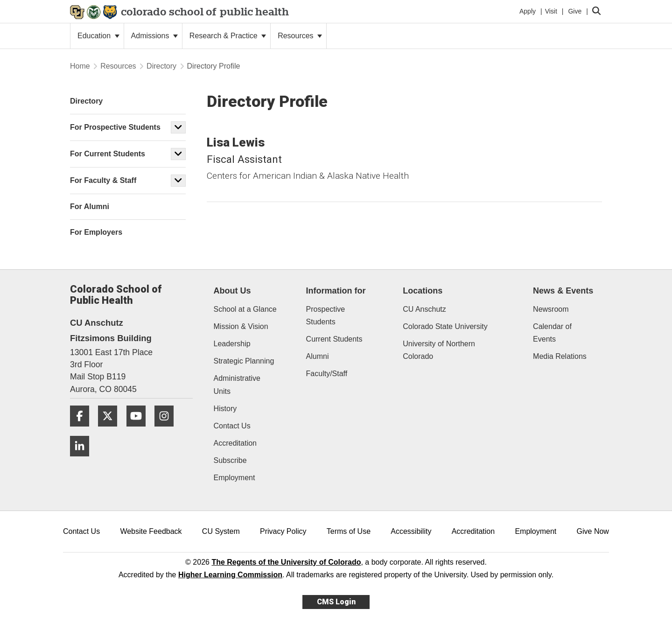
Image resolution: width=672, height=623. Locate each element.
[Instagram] (168, 430)
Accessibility (411, 531)
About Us (232, 291)
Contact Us (232, 426)
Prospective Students (326, 315)
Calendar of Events (552, 333)
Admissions (154, 36)
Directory (161, 66)
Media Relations (560, 356)
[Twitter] (111, 430)
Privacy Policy (283, 531)
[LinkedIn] (83, 460)
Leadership (232, 344)
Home (80, 66)
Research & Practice (228, 36)
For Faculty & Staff (103, 180)
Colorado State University (445, 326)
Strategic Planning (244, 361)
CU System (221, 531)
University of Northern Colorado (439, 350)
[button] (178, 127)
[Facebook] (83, 430)
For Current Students (108, 154)
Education (98, 36)
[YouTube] (140, 430)
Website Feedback (151, 531)
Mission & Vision (241, 326)
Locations (423, 291)
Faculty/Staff (327, 374)
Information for (336, 291)
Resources (300, 36)
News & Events (563, 291)
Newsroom (551, 309)
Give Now (593, 531)
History (225, 409)
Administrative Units (237, 385)
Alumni (318, 356)
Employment (234, 478)
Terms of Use (349, 531)
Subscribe (230, 460)
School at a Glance (245, 309)
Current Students (334, 339)
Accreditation (235, 443)
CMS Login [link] (336, 602)
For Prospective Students (115, 127)
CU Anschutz (424, 309)
